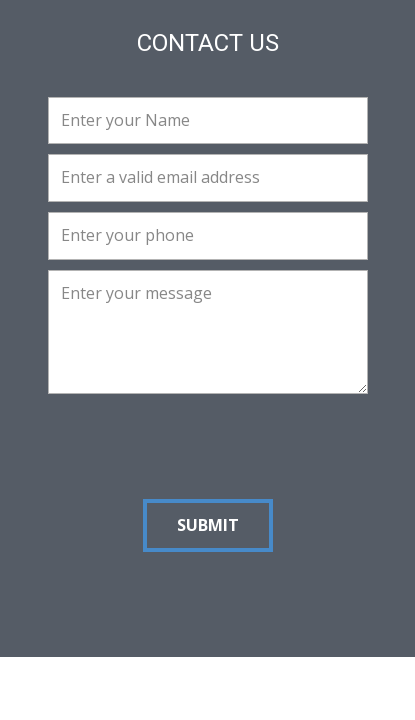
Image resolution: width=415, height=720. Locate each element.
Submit (208, 525)
